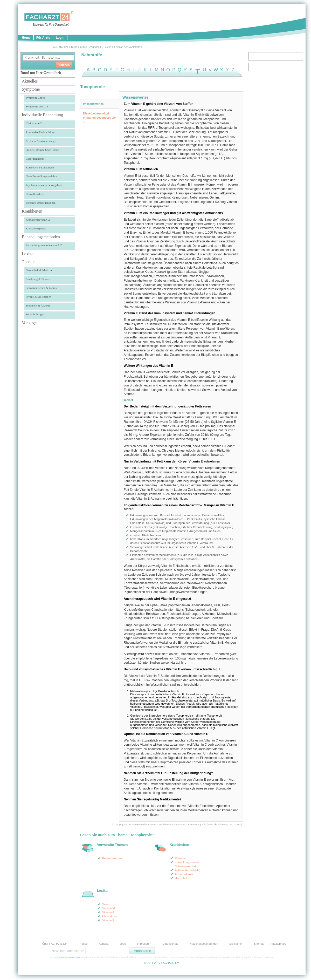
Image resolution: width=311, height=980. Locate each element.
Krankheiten (32, 211)
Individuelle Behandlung (42, 115)
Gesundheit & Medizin (39, 270)
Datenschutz (170, 944)
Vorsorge (29, 323)
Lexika (108, 47)
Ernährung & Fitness (38, 279)
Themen (29, 262)
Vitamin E (108, 920)
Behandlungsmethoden (41, 237)
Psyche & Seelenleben (38, 297)
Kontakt (104, 944)
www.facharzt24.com (70, 957)
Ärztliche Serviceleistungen (42, 141)
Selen (106, 904)
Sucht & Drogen (35, 314)
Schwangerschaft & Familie (42, 288)
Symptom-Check (35, 98)
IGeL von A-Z (34, 123)
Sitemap (259, 944)
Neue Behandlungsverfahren (42, 176)
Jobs (123, 944)
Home (26, 38)
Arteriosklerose (184, 874)
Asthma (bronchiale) (188, 870)
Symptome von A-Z (37, 106)
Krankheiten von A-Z (38, 220)
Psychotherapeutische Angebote (44, 185)
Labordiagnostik (35, 159)
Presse (83, 944)
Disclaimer (236, 944)
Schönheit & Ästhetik (38, 305)
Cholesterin (109, 916)
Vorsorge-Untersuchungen (41, 203)
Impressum (144, 944)
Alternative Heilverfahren (40, 132)
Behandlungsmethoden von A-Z (44, 245)
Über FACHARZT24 (55, 944)
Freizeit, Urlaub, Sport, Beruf (43, 150)
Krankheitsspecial (36, 228)
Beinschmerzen (112, 858)
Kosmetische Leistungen (40, 167)
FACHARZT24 (60, 47)
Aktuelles (30, 81)
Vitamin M (109, 908)
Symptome (31, 89)
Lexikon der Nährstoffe (127, 47)
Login (60, 38)
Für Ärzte (43, 38)
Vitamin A (108, 912)
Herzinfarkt (182, 878)
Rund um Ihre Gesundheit (86, 47)
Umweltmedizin (35, 194)
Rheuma (180, 858)
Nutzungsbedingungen (204, 944)
